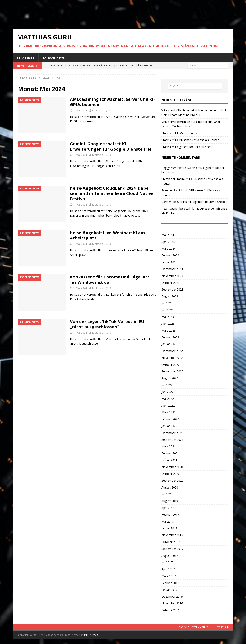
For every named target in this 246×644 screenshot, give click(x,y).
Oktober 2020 (171, 474)
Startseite (26, 58)
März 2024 (169, 249)
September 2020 (172, 480)
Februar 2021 (170, 453)
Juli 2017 (167, 562)
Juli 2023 (167, 303)
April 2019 (168, 508)
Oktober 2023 (171, 283)
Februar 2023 (170, 337)
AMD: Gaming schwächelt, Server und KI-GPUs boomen (112, 102)
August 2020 (170, 487)
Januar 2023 (169, 344)
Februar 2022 (170, 419)
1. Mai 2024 (80, 110)
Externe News (54, 58)
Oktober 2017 (171, 542)
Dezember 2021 (172, 433)
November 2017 (172, 535)
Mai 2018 (168, 522)
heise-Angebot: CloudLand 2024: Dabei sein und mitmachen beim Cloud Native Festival (112, 193)
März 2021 (169, 446)
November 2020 (172, 467)
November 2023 (172, 276)
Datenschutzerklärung (194, 627)
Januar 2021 (169, 460)
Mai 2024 (168, 235)
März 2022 (169, 412)
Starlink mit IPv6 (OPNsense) (180, 133)
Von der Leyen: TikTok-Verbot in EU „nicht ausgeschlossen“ (107, 324)
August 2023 (170, 296)
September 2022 (172, 371)
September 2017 (172, 549)
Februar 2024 (170, 255)
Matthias (98, 110)
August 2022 (170, 378)
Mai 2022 (168, 399)
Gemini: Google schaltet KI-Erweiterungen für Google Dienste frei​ (111, 146)
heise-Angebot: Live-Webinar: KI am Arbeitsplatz (107, 235)
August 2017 (170, 556)
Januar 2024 (169, 262)
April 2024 (168, 242)
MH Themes (91, 635)
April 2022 (168, 405)
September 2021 (172, 440)
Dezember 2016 (172, 596)
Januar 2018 (169, 528)
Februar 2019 (170, 515)
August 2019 (170, 501)
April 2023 (168, 324)
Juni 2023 (168, 310)
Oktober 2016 (171, 610)
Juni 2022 (168, 392)
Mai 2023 (168, 317)
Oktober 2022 (171, 365)
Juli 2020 (167, 494)
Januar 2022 (169, 426)
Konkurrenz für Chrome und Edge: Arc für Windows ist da (110, 280)
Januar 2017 (169, 590)
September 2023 (172, 289)
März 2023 (169, 330)
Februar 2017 (170, 583)
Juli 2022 (167, 385)
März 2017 (169, 576)
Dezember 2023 (172, 269)
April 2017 (168, 569)
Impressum (223, 627)
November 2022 (172, 358)
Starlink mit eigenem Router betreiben (186, 147)
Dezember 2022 (172, 351)
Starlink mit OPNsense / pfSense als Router (190, 140)
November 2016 (172, 603)
